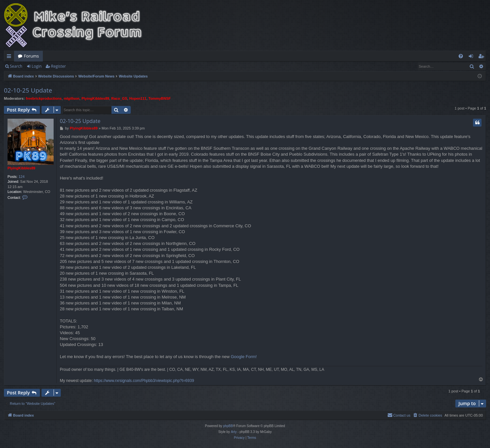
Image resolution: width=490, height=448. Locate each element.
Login (37, 66)
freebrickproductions (44, 98)
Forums (31, 56)
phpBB (228, 426)
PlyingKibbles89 (95, 98)
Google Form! (244, 357)
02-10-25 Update (28, 90)
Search (16, 66)
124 (22, 177)
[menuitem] (461, 56)
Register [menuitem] (482, 57)
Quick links (10, 57)
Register (58, 66)
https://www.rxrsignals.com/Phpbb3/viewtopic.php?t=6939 (144, 381)
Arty (234, 432)
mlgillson (72, 98)
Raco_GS (119, 98)
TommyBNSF (160, 98)
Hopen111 (138, 98)
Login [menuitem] (472, 57)
